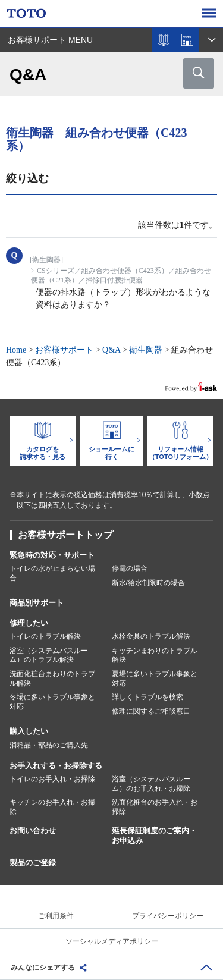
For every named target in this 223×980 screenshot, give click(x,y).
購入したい (29, 731)
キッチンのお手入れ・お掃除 (52, 807)
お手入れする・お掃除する (56, 766)
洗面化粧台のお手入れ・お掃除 (155, 807)
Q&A (111, 350)
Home (16, 350)
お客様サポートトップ (65, 535)
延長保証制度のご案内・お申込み (154, 835)
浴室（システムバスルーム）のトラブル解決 (49, 655)
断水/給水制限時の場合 (148, 583)
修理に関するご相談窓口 (151, 711)
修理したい (29, 623)
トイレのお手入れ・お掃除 (52, 779)
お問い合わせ (33, 830)
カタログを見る (164, 40)
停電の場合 (130, 568)
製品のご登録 (33, 863)
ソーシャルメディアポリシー (112, 941)
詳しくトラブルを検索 (147, 697)
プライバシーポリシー (168, 916)
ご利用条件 (56, 916)
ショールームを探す (187, 40)
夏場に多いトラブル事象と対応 (155, 679)
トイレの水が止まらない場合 (52, 573)
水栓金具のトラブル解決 (151, 636)
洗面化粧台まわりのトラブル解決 (52, 679)
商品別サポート (37, 603)
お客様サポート (64, 350)
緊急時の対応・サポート (52, 555)
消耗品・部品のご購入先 (49, 745)
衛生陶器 (146, 350)
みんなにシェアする (43, 968)
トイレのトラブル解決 (45, 636)
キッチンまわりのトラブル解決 (155, 655)
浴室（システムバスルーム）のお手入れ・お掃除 (151, 784)
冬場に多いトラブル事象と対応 (52, 702)
